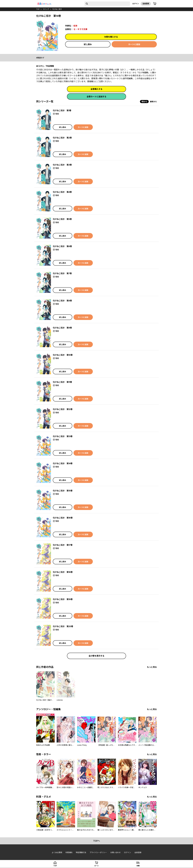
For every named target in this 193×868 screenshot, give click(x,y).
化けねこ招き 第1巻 (62, 110)
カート (96, 866)
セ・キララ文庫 (80, 29)
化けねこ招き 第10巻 (63, 355)
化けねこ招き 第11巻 (62, 382)
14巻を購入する (111, 37)
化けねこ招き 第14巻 (63, 463)
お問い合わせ (115, 852)
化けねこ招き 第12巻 (63, 409)
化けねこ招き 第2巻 (62, 138)
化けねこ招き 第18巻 (63, 572)
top (38, 9)
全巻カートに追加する (96, 97)
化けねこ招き (57, 9)
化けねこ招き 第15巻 (63, 491)
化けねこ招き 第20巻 (63, 626)
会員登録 (146, 4)
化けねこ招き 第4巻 (62, 192)
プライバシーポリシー (98, 852)
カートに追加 (134, 44)
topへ (97, 841)
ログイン (136, 4)
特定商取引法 (81, 852)
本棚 (138, 866)
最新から (153, 102)
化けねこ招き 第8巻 (62, 301)
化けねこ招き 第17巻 (63, 545)
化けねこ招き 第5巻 (62, 219)
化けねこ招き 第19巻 (63, 599)
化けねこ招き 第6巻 (62, 246)
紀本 (75, 26)
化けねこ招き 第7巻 (62, 273)
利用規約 (69, 852)
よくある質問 (57, 852)
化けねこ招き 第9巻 (62, 328)
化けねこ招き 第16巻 (63, 518)
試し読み (88, 44)
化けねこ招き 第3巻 (62, 165)
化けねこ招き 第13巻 (63, 436)
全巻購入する (96, 89)
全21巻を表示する (96, 656)
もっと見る (152, 667)
